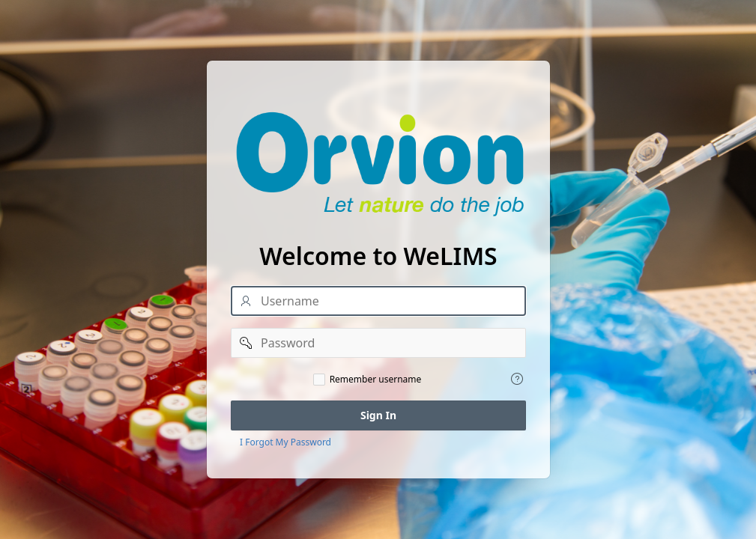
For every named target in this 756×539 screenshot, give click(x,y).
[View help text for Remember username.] (517, 379)
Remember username (375, 380)
